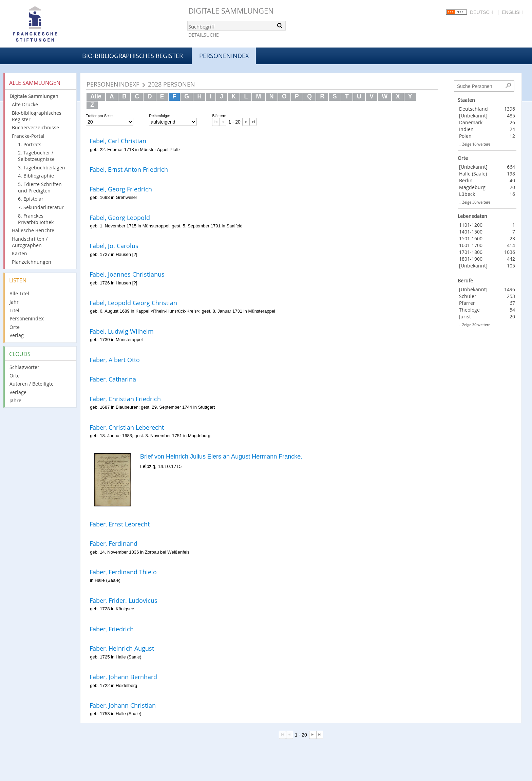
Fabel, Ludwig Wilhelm (122, 331)
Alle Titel (19, 293)
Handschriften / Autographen (30, 242)
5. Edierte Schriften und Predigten (40, 187)
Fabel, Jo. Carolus (114, 246)
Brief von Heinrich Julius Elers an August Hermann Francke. (221, 457)
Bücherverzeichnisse (35, 127)
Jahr (14, 302)
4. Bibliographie (36, 176)
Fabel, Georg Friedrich (121, 189)
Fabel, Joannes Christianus (127, 274)
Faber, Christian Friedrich (125, 399)
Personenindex (26, 319)
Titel (14, 310)
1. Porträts (30, 144)
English (512, 12)
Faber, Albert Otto (115, 360)
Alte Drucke (25, 104)
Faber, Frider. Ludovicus (123, 600)
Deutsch (481, 12)
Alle (96, 96)
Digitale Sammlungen (231, 11)
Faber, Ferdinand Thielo (123, 572)
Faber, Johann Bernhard (123, 677)
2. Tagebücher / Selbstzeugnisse (36, 156)
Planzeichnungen (32, 262)
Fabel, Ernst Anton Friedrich (129, 169)
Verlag (17, 335)
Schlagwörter (24, 367)
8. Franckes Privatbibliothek (36, 219)
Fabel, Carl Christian (118, 141)
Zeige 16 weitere (476, 144)
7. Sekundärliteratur (41, 207)
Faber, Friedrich (112, 629)
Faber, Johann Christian (123, 705)
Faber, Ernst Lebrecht (120, 524)
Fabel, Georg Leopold (120, 218)
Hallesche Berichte (33, 230)
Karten (20, 253)
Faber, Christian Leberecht (127, 427)
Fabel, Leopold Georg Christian (133, 303)
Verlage (18, 392)
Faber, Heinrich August (122, 648)
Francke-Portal (28, 136)
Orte (15, 327)
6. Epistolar (31, 199)
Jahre (15, 400)
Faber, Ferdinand (113, 543)
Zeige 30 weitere (476, 202)
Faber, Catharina (113, 379)
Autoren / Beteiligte (32, 384)
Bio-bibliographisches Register (132, 56)
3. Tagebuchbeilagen (42, 168)
